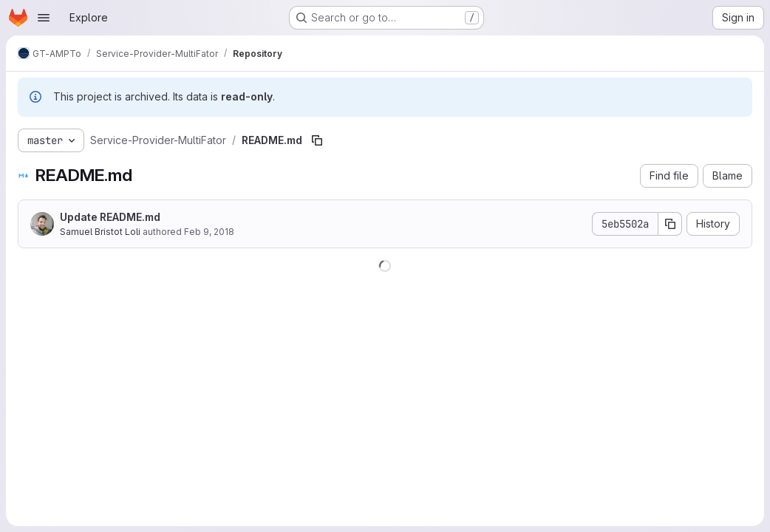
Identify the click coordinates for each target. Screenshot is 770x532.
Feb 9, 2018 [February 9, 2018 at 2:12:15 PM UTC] (209, 232)
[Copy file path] (317, 140)
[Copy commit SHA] (670, 224)
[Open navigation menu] (44, 18)
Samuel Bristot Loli (100, 232)
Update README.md (110, 217)
